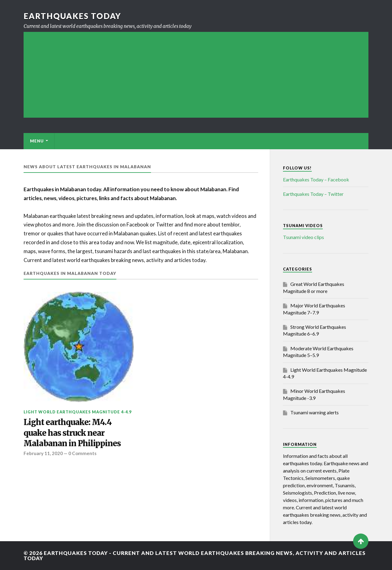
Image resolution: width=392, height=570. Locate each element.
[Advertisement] (196, 75)
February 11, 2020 (43, 453)
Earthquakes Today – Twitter (313, 194)
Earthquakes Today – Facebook (316, 179)
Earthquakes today (72, 16)
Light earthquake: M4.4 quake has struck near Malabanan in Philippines (72, 433)
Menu (37, 141)
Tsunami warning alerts (315, 412)
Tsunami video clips (303, 237)
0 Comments (82, 453)
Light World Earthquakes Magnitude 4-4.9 (77, 412)
